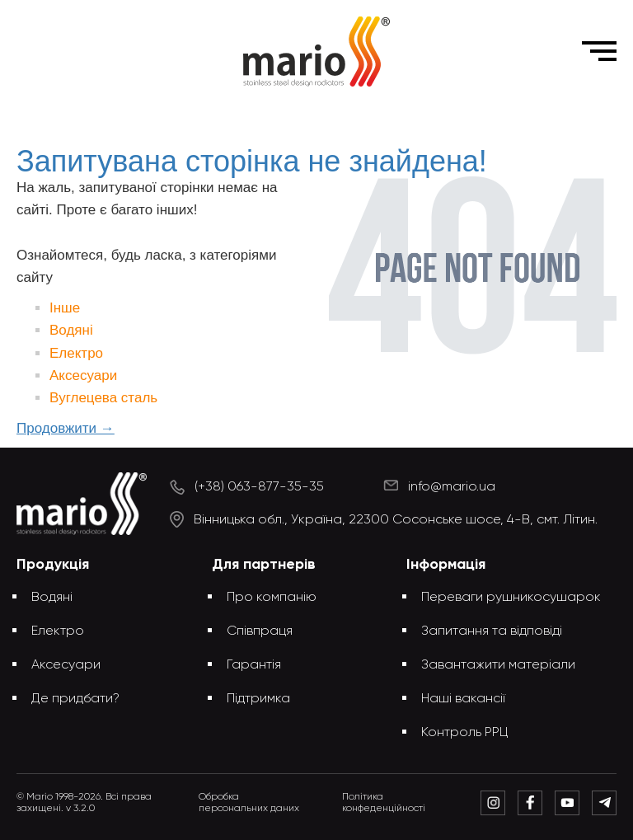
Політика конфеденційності (384, 803)
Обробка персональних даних (249, 803)
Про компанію (272, 598)
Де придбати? (75, 699)
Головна (202, 114)
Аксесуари (83, 375)
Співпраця (260, 631)
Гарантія (254, 665)
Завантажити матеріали (498, 665)
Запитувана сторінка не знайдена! (344, 114)
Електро (76, 353)
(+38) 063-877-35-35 (259, 487)
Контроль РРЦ (465, 733)
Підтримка (258, 699)
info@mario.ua (452, 487)
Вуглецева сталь (103, 398)
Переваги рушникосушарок (511, 598)
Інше (65, 308)
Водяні (71, 330)
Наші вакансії (463, 699)
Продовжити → (66, 428)
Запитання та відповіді (492, 631)
